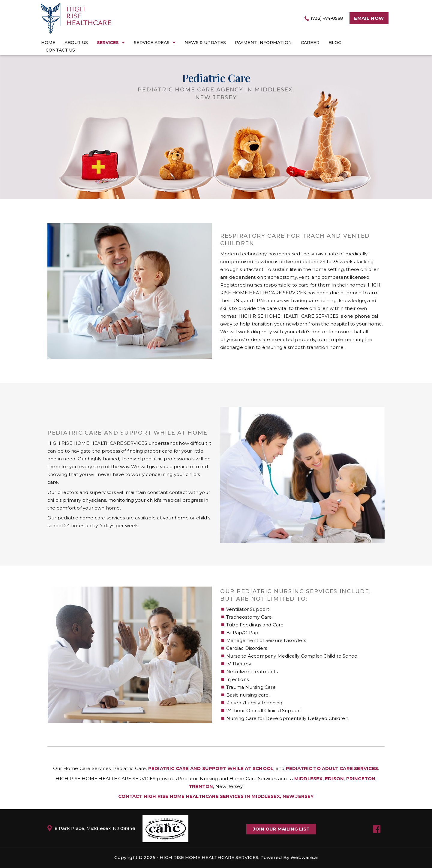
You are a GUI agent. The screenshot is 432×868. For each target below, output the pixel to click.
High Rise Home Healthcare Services (209, 857)
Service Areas (152, 43)
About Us (76, 43)
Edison (334, 779)
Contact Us (60, 50)
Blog (335, 43)
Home (48, 43)
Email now (369, 18)
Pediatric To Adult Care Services (332, 768)
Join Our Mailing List (281, 829)
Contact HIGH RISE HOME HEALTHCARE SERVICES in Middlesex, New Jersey (216, 796)
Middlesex (309, 779)
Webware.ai (304, 857)
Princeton (361, 779)
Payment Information (263, 43)
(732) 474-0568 (327, 18)
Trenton (201, 786)
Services (108, 43)
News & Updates (205, 43)
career (310, 43)
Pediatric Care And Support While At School (211, 768)
